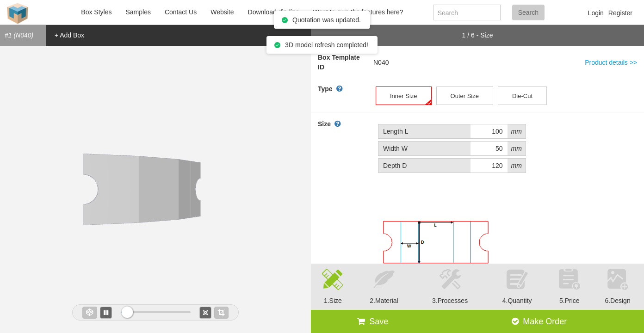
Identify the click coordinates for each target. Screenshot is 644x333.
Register (620, 13)
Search (528, 12)
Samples (138, 12)
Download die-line (274, 12)
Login (596, 13)
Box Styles (96, 12)
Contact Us (181, 12)
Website (222, 12)
